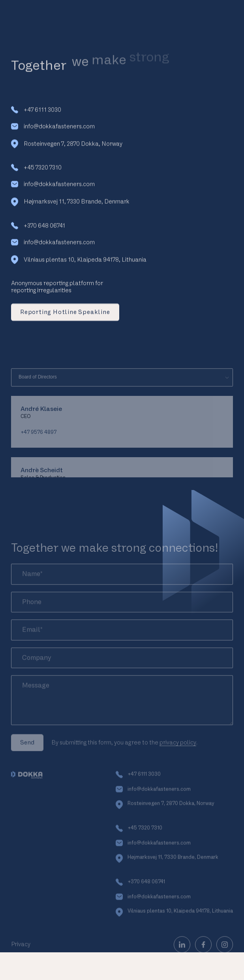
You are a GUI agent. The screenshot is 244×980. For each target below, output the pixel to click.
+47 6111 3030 (36, 113)
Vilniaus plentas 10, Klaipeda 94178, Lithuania (79, 263)
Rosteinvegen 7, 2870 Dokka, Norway (67, 147)
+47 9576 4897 (38, 447)
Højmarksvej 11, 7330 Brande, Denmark (70, 205)
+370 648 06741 (38, 229)
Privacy (21, 959)
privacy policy (178, 757)
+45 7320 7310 (36, 171)
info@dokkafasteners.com (53, 129)
